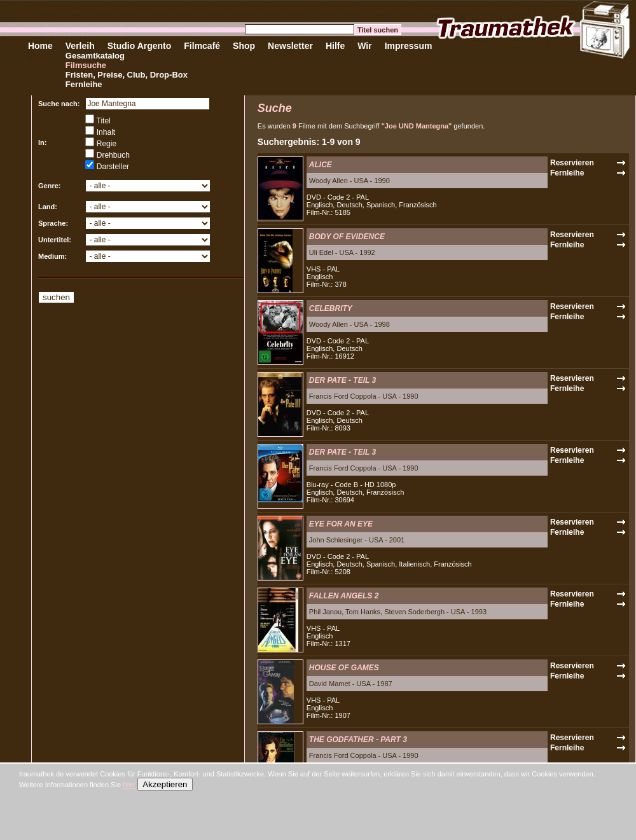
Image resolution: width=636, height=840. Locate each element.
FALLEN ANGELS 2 (344, 596)
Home (40, 46)
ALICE (321, 165)
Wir (364, 46)
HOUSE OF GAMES (344, 668)
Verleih (80, 46)
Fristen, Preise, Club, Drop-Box (127, 75)
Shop (244, 46)
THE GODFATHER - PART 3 (358, 740)
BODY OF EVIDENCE (347, 237)
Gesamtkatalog (95, 56)
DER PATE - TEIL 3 (342, 380)
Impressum (409, 46)
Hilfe (335, 46)
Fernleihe (84, 84)
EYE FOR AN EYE (341, 524)
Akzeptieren (165, 784)
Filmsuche (86, 65)
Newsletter (290, 46)
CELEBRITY (331, 308)
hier (129, 785)
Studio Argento (140, 46)
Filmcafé (202, 46)
